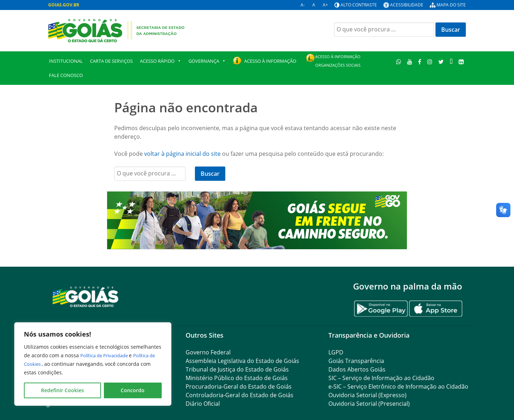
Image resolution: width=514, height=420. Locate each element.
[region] (93, 364)
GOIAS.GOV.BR (64, 5)
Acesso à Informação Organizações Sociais (338, 61)
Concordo (133, 390)
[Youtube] (410, 62)
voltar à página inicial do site (182, 154)
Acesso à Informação (270, 61)
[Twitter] (441, 62)
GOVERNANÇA (207, 61)
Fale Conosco (66, 75)
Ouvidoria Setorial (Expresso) (367, 395)
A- (303, 5)
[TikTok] (451, 62)
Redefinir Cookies (62, 390)
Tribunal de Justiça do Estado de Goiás (237, 369)
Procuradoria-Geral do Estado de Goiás (239, 386)
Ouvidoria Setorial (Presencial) (369, 404)
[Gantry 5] (86, 296)
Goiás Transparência (356, 361)
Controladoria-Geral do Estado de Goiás (240, 395)
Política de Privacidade (108, 355)
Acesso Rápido (161, 61)
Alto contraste (359, 5)
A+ (325, 5)
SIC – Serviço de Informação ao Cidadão (381, 378)
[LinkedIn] (461, 62)
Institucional (66, 61)
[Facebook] (420, 62)
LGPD (336, 352)
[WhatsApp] (399, 62)
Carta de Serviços (111, 61)
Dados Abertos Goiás (357, 369)
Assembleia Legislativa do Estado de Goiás (242, 361)
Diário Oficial (203, 404)
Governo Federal (208, 352)
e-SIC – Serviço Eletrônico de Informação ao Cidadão (398, 386)
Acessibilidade (407, 5)
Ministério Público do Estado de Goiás (237, 378)
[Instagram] (430, 62)
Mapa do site (451, 5)
